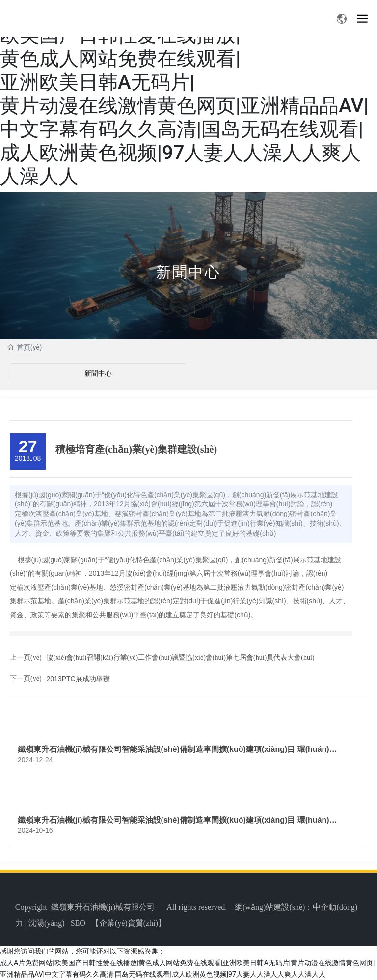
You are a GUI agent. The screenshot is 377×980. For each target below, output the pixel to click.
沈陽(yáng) (47, 923)
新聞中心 (188, 272)
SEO (78, 923)
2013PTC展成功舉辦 (78, 679)
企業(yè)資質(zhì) (129, 923)
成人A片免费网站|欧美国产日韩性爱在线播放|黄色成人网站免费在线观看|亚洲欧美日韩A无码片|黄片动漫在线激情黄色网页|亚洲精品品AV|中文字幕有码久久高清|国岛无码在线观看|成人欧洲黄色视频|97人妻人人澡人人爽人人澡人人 (184, 94)
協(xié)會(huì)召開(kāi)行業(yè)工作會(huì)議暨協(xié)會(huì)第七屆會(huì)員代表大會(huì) (181, 658)
